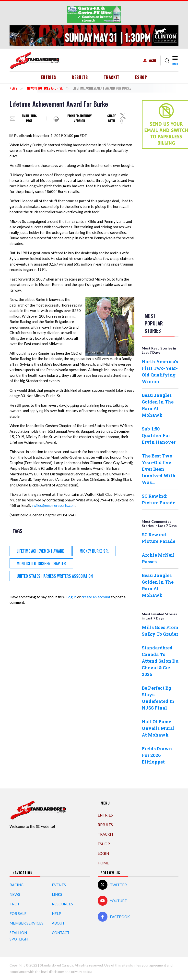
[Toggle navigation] (175, 60)
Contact (61, 933)
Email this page (29, 118)
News (13, 88)
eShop (141, 77)
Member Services (26, 923)
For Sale (18, 913)
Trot (15, 904)
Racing (17, 885)
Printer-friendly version (79, 118)
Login (152, 60)
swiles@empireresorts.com (54, 505)
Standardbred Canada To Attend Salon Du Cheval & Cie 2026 (160, 661)
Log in (71, 597)
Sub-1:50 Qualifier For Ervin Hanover (159, 435)
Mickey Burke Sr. (94, 551)
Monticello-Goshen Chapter (41, 564)
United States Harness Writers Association (55, 576)
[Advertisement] (161, 230)
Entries (49, 77)
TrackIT (112, 77)
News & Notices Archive (45, 88)
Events (59, 885)
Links (57, 894)
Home (103, 863)
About (58, 923)
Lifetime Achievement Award (41, 551)
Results (80, 77)
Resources (62, 904)
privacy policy (81, 972)
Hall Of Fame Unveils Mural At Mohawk (158, 728)
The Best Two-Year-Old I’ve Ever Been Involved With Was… (159, 469)
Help (57, 913)
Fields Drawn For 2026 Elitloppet (157, 755)
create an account (96, 597)
